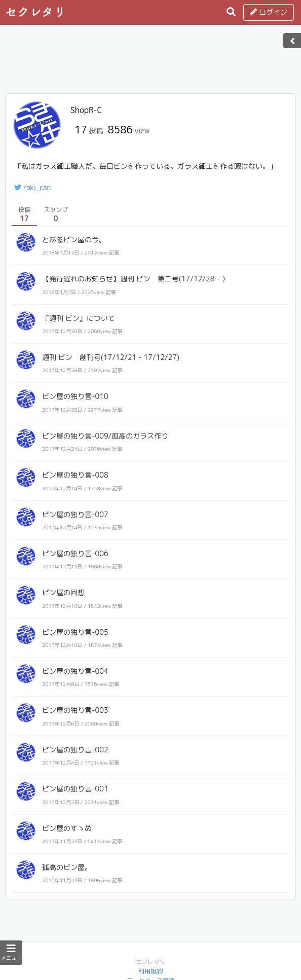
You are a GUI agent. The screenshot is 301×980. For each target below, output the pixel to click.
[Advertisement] (150, 62)
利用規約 (150, 971)
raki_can (32, 187)
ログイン (269, 12)
